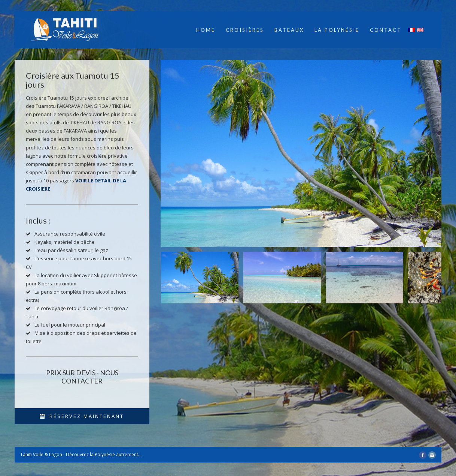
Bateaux (289, 30)
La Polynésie (337, 30)
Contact (386, 30)
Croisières (245, 30)
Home (206, 30)
